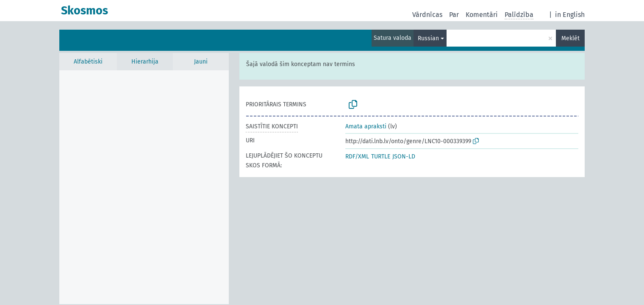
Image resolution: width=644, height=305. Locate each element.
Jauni (201, 62)
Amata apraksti (366, 126)
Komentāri (482, 15)
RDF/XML (357, 157)
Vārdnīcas (427, 15)
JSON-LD (404, 157)
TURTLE (381, 157)
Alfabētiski (88, 62)
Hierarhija (145, 62)
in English (570, 15)
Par (454, 15)
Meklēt (570, 38)
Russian (428, 38)
